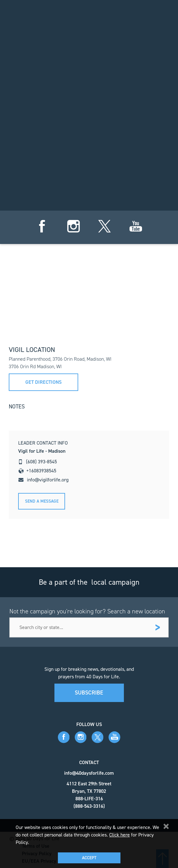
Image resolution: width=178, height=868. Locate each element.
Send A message (42, 501)
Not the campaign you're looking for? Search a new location (87, 611)
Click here (120, 835)
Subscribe (89, 693)
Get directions (43, 382)
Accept (89, 858)
